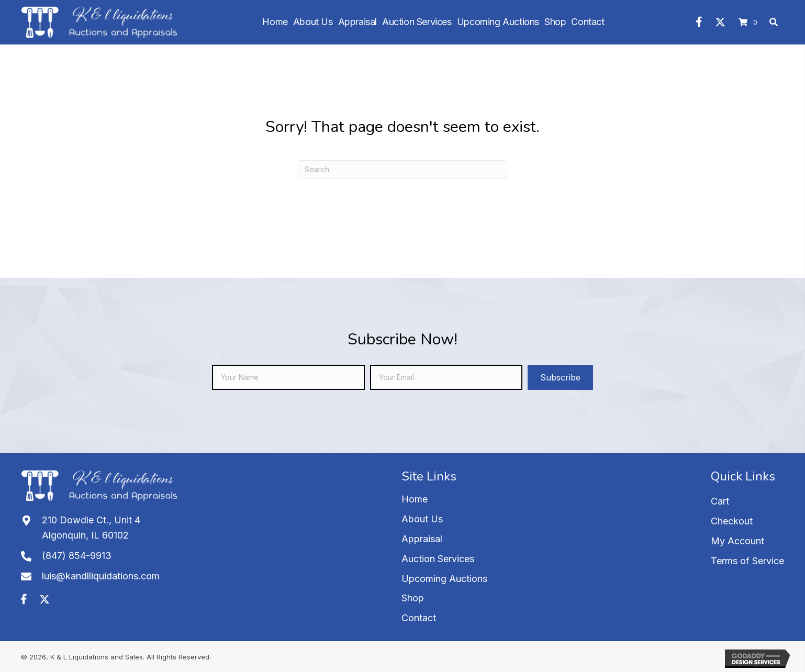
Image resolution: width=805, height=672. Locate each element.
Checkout (732, 521)
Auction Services (438, 559)
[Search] (403, 169)
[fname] (288, 377)
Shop (413, 598)
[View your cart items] (750, 22)
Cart (720, 501)
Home (415, 499)
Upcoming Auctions (444, 579)
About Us (422, 519)
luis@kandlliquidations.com (101, 576)
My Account (737, 541)
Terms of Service (747, 561)
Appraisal (422, 539)
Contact (419, 618)
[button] (699, 22)
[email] (446, 377)
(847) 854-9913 (77, 556)
